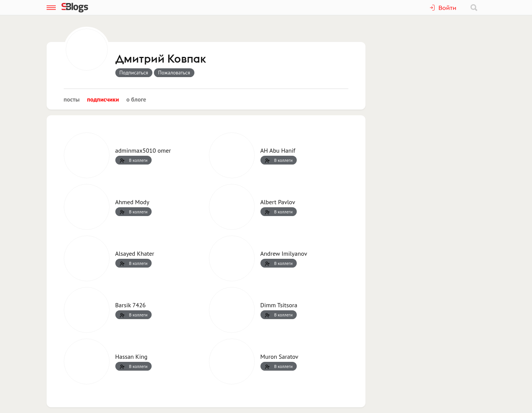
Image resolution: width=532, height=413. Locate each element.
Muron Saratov (279, 357)
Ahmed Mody (132, 202)
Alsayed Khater (135, 253)
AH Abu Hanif (278, 150)
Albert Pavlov (278, 202)
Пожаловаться (174, 73)
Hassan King (132, 357)
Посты (72, 99)
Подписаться (134, 73)
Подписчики (103, 99)
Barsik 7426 (131, 305)
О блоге (136, 99)
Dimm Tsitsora (279, 305)
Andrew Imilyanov (284, 253)
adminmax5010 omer (143, 150)
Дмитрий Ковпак (161, 59)
